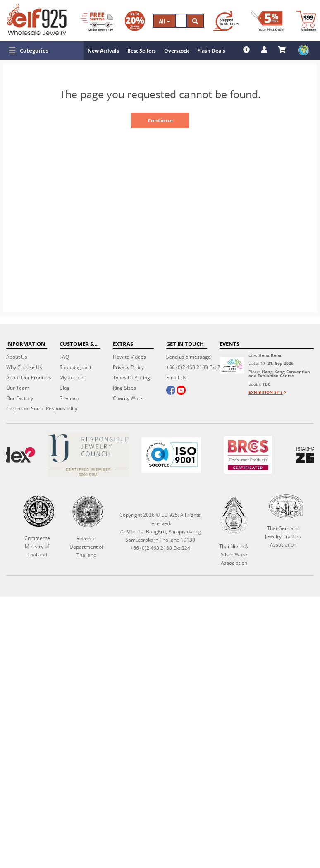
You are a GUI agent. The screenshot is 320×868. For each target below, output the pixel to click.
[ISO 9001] (171, 455)
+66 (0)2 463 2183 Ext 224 (196, 367)
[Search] (181, 21)
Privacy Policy (128, 367)
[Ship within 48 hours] (226, 21)
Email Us (176, 378)
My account (73, 378)
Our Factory (20, 398)
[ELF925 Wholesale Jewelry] (37, 20)
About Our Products (29, 378)
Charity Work (128, 398)
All (164, 21)
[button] (42, 50)
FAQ (64, 357)
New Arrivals (103, 51)
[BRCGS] (248, 455)
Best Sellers (142, 51)
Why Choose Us (24, 367)
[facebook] (171, 391)
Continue (160, 120)
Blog (65, 388)
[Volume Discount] (135, 21)
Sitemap (69, 398)
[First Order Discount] (268, 21)
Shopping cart (75, 367)
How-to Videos (129, 357)
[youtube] (181, 391)
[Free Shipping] (97, 21)
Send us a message (189, 357)
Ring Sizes (124, 388)
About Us (17, 357)
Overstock (177, 51)
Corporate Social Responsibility (42, 409)
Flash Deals (211, 51)
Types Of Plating (131, 378)
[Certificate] (88, 455)
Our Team (18, 388)
